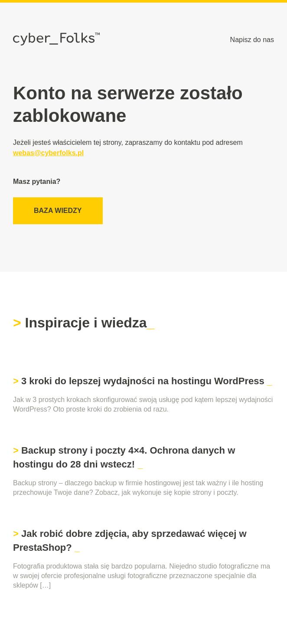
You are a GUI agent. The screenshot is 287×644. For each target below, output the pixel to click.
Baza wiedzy (58, 211)
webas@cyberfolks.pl (48, 153)
